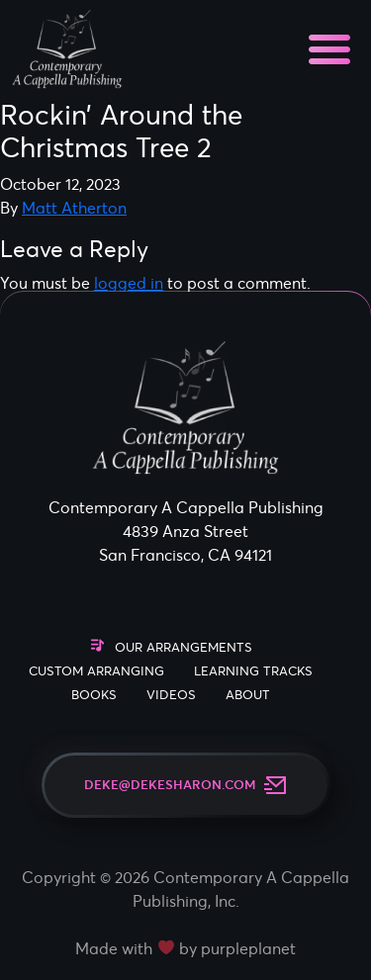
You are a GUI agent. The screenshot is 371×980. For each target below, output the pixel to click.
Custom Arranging (96, 671)
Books (94, 695)
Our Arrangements (184, 647)
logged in (129, 283)
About (248, 695)
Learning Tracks (253, 671)
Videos (171, 695)
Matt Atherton (74, 208)
